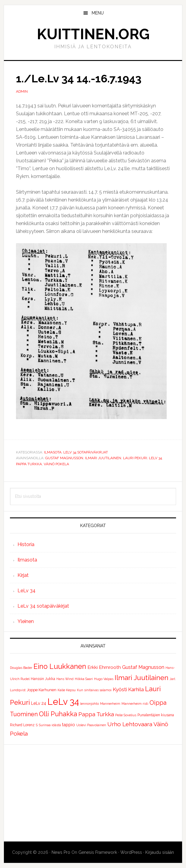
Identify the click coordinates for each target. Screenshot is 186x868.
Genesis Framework (98, 852)
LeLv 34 (155, 458)
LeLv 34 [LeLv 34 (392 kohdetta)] (63, 702)
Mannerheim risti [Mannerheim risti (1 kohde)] (135, 704)
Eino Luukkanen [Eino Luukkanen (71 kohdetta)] (60, 666)
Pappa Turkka (29, 464)
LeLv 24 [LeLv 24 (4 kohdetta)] (39, 703)
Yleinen (26, 621)
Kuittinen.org (93, 34)
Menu (98, 13)
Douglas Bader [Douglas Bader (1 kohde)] (21, 668)
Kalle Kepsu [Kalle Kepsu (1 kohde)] (67, 690)
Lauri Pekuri (135, 458)
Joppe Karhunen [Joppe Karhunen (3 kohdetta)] (42, 690)
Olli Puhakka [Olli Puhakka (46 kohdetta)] (58, 714)
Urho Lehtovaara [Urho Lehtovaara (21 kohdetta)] (130, 724)
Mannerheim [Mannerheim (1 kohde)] (110, 704)
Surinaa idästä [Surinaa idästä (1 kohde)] (50, 725)
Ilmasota (53, 452)
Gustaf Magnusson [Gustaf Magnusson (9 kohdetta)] (143, 667)
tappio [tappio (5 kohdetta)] (69, 725)
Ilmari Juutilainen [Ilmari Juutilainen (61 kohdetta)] (142, 678)
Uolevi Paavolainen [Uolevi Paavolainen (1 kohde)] (91, 725)
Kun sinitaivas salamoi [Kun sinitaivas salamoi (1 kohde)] (94, 690)
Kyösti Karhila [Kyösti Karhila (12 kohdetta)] (128, 689)
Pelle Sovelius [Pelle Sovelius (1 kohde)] (126, 715)
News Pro (61, 852)
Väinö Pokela (56, 464)
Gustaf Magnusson (64, 458)
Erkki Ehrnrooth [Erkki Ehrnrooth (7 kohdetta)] (104, 667)
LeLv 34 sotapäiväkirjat (86, 452)
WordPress (131, 852)
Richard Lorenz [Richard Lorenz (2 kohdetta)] (22, 725)
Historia (26, 544)
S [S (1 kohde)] (37, 725)
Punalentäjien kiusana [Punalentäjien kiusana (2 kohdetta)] (156, 715)
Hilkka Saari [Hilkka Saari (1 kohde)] (84, 679)
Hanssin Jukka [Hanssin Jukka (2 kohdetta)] (43, 679)
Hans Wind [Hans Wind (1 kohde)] (65, 679)
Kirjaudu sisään (160, 852)
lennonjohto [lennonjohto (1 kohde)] (90, 704)
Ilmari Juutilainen (103, 458)
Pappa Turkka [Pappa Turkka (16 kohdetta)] (96, 714)
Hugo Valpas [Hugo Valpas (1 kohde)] (104, 679)
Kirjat (23, 575)
